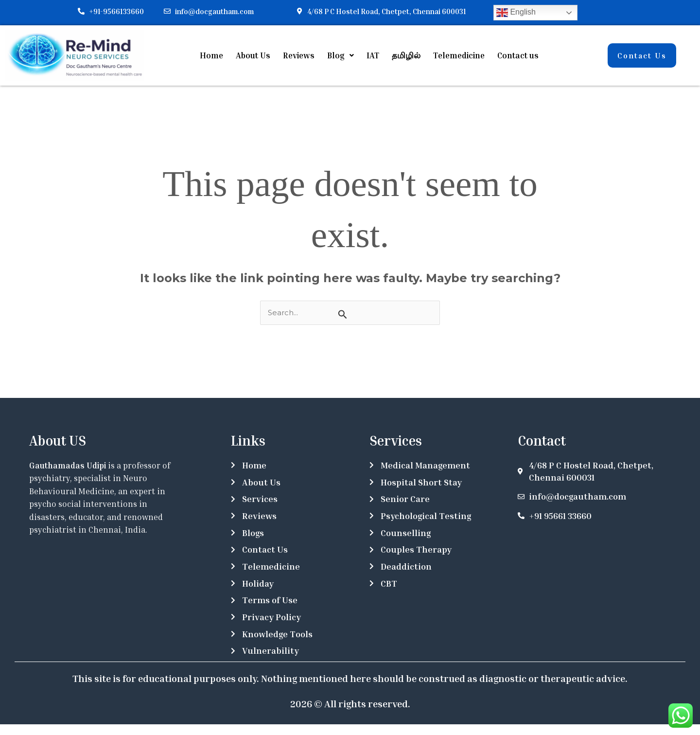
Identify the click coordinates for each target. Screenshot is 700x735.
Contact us (518, 55)
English (516, 13)
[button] (341, 55)
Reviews (299, 55)
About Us (253, 55)
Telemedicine (459, 55)
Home (211, 55)
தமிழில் (406, 55)
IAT (373, 55)
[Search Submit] (343, 315)
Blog (341, 55)
